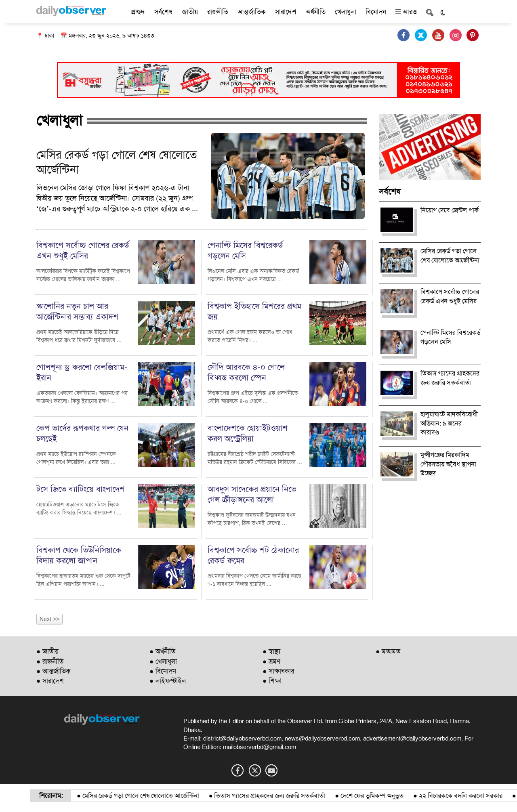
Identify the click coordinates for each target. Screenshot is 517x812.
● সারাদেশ (50, 681)
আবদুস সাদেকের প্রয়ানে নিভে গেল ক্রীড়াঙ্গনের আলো (252, 494)
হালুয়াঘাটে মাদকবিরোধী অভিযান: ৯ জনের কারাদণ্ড (449, 423)
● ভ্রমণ (271, 661)
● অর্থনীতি (162, 651)
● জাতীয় (47, 651)
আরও (406, 12)
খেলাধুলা (346, 12)
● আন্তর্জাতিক (54, 671)
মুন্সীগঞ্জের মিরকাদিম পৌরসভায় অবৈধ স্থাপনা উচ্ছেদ (448, 464)
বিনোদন (376, 12)
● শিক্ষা (272, 681)
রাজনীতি (218, 12)
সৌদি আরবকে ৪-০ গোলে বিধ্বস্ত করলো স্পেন (246, 372)
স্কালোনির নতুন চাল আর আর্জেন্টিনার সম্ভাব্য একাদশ (77, 311)
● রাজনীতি (50, 661)
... (195, 209)
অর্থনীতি (316, 12)
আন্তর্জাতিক (252, 12)
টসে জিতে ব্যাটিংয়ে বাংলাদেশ (81, 489)
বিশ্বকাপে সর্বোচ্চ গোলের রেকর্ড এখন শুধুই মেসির (83, 250)
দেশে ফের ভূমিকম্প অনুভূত (390, 796)
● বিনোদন (163, 671)
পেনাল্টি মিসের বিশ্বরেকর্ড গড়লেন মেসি (245, 250)
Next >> (49, 619)
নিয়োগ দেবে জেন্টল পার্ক (450, 210)
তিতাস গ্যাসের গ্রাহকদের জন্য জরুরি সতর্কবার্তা (288, 796)
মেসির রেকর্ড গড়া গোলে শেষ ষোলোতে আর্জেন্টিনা (159, 796)
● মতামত (388, 651)
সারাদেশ (286, 12)
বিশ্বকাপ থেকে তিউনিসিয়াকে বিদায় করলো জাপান (79, 555)
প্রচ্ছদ (138, 12)
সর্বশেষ (163, 12)
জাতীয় (190, 12)
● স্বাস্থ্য (271, 651)
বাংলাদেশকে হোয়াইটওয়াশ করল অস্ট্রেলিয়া (248, 433)
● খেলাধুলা (163, 661)
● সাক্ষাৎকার (278, 671)
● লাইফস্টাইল (168, 681)
